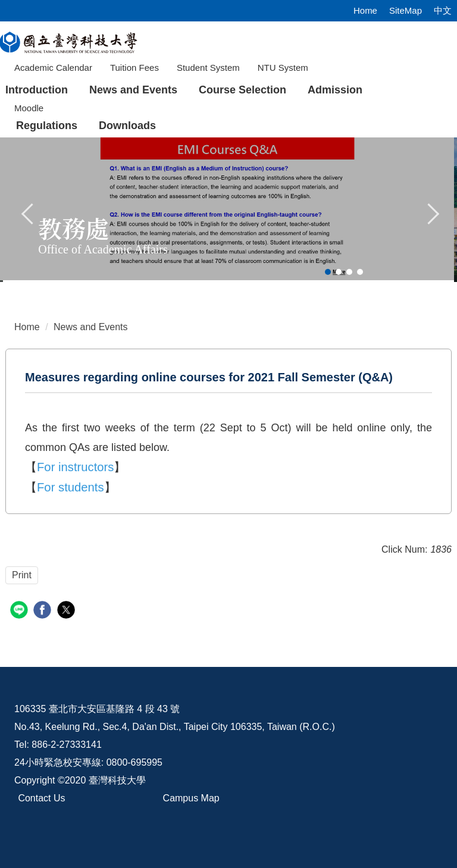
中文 (443, 10)
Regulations (47, 126)
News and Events (133, 90)
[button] (28, 212)
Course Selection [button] (242, 90)
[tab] (328, 272)
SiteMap (406, 10)
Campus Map (191, 798)
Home (365, 10)
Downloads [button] (127, 126)
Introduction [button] (37, 90)
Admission (335, 90)
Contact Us (41, 798)
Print (22, 575)
